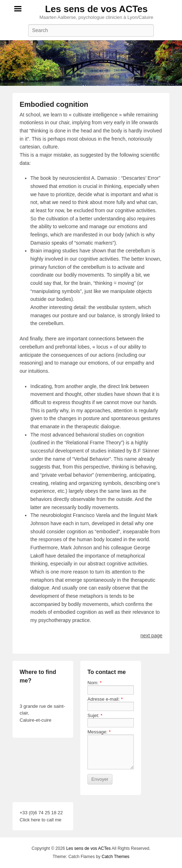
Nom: (95, 683)
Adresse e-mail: (105, 699)
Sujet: (95, 715)
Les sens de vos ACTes (96, 9)
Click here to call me (41, 820)
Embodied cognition (54, 104)
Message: (99, 732)
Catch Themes (116, 857)
